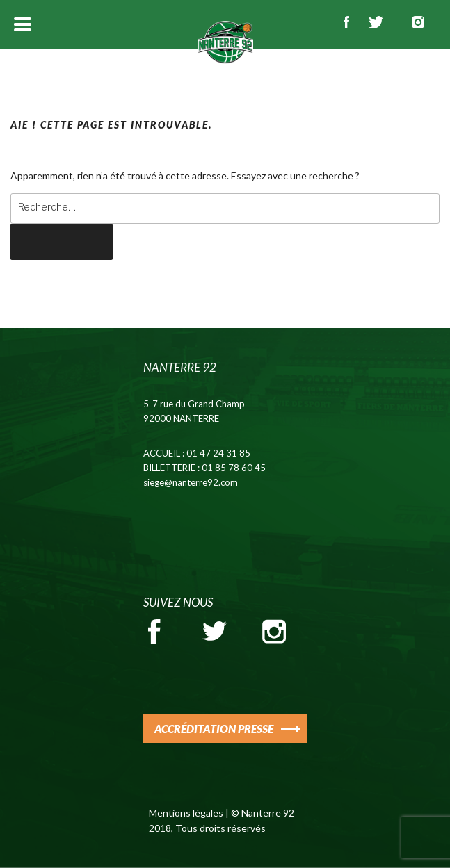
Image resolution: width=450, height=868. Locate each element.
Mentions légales (186, 813)
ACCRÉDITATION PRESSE (214, 729)
